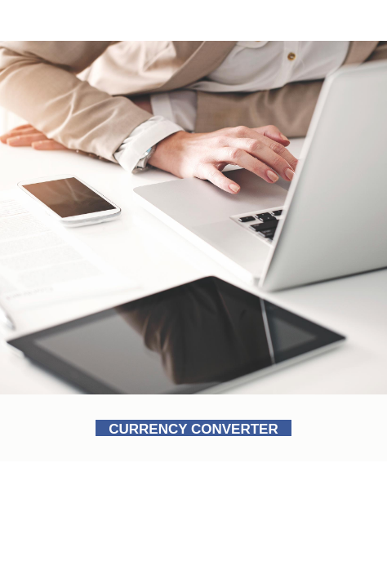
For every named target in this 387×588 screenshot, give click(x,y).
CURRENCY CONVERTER (193, 429)
